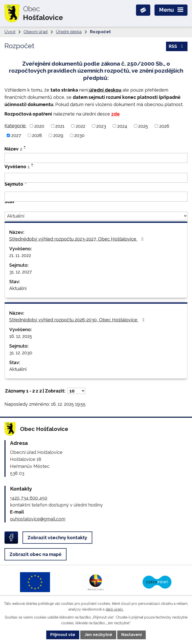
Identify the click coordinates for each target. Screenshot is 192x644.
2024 (122, 126)
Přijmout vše (63, 635)
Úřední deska (69, 32)
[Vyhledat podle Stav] (96, 216)
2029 (58, 135)
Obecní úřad (36, 32)
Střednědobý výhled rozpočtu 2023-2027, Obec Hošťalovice (77, 239)
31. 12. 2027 (20, 272)
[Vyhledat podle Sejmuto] (96, 197)
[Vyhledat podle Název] (96, 158)
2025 (143, 126)
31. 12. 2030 (21, 353)
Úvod (10, 32)
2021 (60, 126)
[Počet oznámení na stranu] (76, 391)
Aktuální (18, 288)
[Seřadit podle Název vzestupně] (25, 146)
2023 (101, 126)
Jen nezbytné (98, 635)
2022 (80, 126)
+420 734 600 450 (29, 498)
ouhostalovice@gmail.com (38, 519)
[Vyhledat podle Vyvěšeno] (96, 178)
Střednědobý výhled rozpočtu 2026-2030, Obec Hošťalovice (78, 320)
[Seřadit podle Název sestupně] (25, 148)
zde (115, 114)
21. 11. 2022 (20, 255)
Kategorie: (15, 126)
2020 (39, 126)
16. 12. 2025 (21, 336)
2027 (16, 135)
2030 (79, 135)
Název (13, 149)
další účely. (114, 609)
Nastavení (131, 635)
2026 (164, 126)
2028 (37, 135)
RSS (177, 46)
